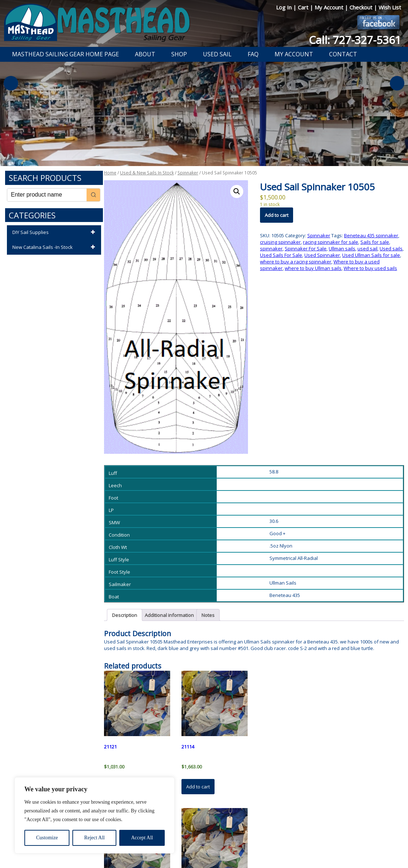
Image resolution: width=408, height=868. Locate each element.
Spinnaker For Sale (306, 249)
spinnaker (271, 249)
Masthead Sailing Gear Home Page (65, 54)
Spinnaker (188, 173)
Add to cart (277, 215)
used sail (367, 249)
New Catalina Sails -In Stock (55, 247)
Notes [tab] (208, 615)
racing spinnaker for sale (331, 242)
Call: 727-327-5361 (355, 40)
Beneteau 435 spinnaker (371, 235)
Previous (11, 83)
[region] (95, 815)
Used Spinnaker (322, 255)
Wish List (390, 7)
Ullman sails (342, 249)
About (145, 54)
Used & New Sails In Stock (147, 173)
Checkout (362, 7)
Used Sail (217, 54)
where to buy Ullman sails (313, 268)
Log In (285, 7)
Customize (47, 838)
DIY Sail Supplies (55, 233)
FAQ (253, 54)
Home (110, 173)
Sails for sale (375, 242)
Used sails (391, 249)
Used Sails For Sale (281, 255)
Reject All (95, 838)
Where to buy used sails (370, 268)
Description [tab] (125, 615)
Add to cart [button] (198, 787)
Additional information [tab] (169, 615)
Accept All (142, 838)
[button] (237, 191)
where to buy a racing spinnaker (296, 262)
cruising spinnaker (280, 242)
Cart (304, 7)
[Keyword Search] (47, 195)
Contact (343, 54)
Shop (179, 54)
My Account (330, 7)
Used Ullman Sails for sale (371, 255)
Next (397, 83)
